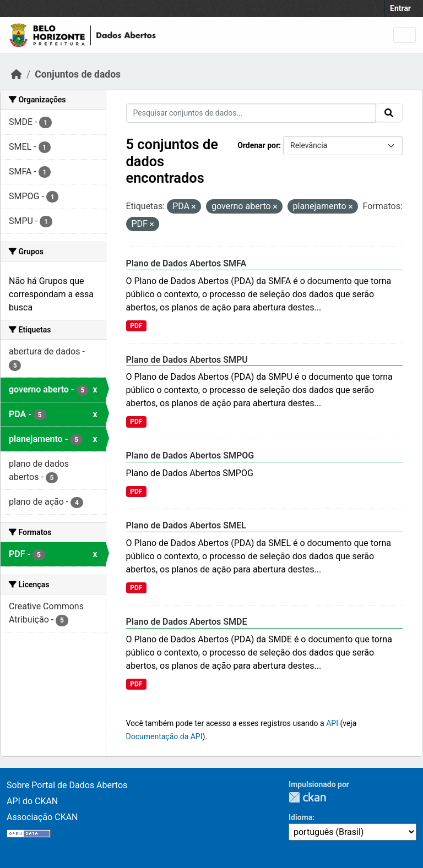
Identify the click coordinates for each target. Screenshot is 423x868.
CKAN (307, 797)
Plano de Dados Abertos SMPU (187, 360)
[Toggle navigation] (405, 35)
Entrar (400, 8)
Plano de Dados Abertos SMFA (186, 263)
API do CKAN (32, 801)
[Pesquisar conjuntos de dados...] (251, 113)
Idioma (300, 817)
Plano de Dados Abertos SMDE (187, 622)
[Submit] (389, 113)
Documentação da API (164, 736)
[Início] (17, 74)
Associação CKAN (42, 817)
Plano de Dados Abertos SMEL (186, 525)
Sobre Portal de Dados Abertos (67, 785)
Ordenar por (258, 145)
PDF (136, 326)
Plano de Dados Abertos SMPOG (190, 455)
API (332, 723)
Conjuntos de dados (78, 74)
